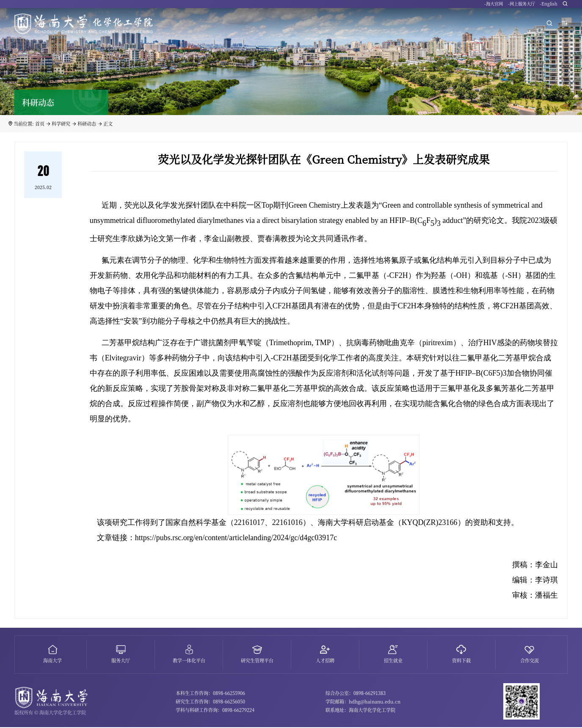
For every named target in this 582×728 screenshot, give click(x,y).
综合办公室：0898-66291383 (356, 694)
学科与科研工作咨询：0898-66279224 (215, 711)
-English (549, 6)
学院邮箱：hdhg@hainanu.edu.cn (363, 703)
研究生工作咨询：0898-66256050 (210, 703)
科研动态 (87, 124)
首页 (40, 124)
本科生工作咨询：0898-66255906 (210, 694)
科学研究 (61, 124)
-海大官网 (494, 6)
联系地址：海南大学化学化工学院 (360, 711)
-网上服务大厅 (521, 6)
